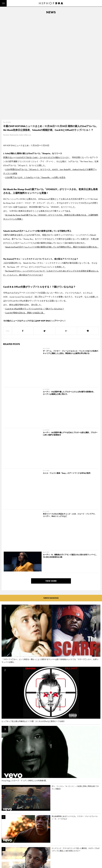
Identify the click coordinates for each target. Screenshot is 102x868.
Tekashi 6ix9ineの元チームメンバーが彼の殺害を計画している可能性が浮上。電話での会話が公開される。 (52, 146)
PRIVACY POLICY (21, 844)
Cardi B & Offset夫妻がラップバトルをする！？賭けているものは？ (35, 208)
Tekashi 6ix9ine (14, 34)
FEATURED (6, 854)
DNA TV (5, 844)
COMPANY (18, 849)
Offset (26, 34)
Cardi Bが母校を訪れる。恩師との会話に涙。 (25, 212)
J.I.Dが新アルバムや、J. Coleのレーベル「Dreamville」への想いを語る (35, 76)
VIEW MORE (51, 328)
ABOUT (5, 858)
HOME (5, 840)
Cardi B (21, 34)
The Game (6, 34)
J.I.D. (30, 34)
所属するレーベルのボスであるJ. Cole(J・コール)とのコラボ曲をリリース (36, 56)
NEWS (5, 849)
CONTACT (18, 840)
